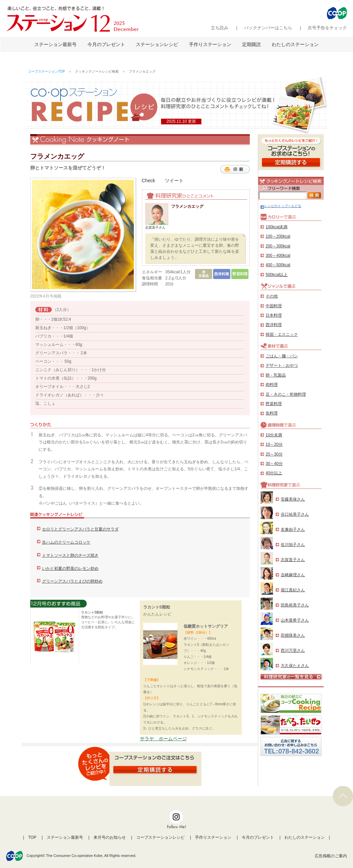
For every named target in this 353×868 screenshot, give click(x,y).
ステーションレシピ (157, 44)
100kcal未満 (277, 227)
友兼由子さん (293, 529)
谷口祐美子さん (295, 514)
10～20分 (274, 444)
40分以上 (274, 473)
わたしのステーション (295, 44)
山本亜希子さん (295, 620)
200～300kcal (278, 246)
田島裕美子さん (295, 605)
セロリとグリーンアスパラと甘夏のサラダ (80, 529)
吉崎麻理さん (293, 575)
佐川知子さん (293, 545)
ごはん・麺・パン (282, 356)
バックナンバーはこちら (268, 28)
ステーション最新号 (55, 44)
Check (149, 181)
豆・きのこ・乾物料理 (286, 394)
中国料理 (274, 306)
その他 (272, 296)
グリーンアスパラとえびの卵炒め (72, 581)
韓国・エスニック (282, 334)
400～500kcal (278, 265)
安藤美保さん (293, 499)
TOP (32, 837)
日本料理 (274, 315)
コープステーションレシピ (160, 837)
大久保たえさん (295, 666)
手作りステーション (210, 44)
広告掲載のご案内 (331, 856)
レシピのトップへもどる (281, 206)
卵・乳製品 (276, 375)
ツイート (174, 181)
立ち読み (220, 28)
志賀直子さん (293, 560)
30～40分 (274, 464)
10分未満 (274, 435)
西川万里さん (293, 650)
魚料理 (272, 413)
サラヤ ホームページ (163, 739)
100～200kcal (278, 236)
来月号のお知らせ (110, 837)
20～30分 (274, 454)
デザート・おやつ (282, 365)
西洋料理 (274, 325)
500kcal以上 (277, 275)
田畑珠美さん (293, 635)
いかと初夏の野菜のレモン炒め (70, 568)
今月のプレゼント (106, 44)
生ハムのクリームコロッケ (66, 542)
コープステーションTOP (46, 71)
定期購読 (251, 44)
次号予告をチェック (327, 28)
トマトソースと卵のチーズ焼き (70, 555)
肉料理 (272, 385)
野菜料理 (274, 404)
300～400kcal (278, 255)
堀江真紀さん (293, 590)
